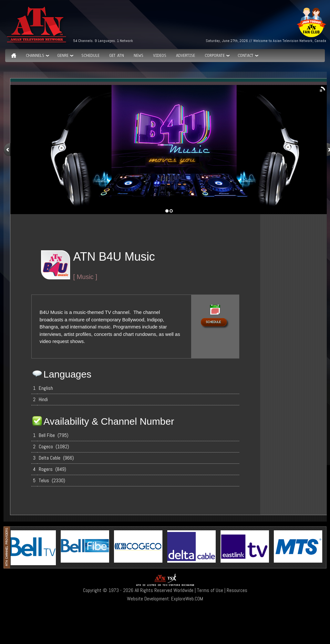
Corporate (215, 56)
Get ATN (117, 56)
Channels (35, 56)
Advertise (186, 56)
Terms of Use (210, 590)
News (139, 56)
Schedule (90, 56)
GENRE (63, 56)
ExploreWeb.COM (187, 599)
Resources (237, 590)
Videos (160, 56)
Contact (246, 56)
